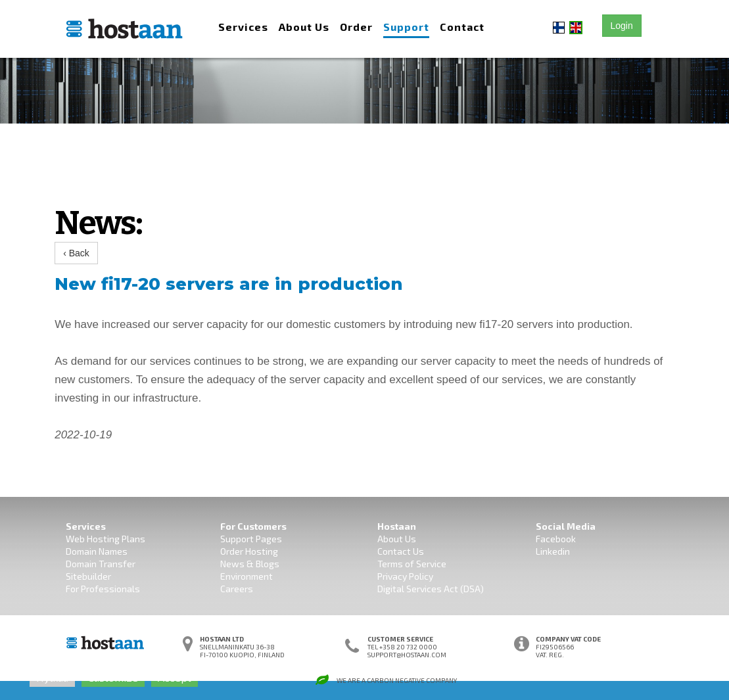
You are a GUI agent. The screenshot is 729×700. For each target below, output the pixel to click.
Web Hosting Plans (106, 539)
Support (406, 27)
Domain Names (97, 551)
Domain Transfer (101, 564)
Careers (237, 589)
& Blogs (262, 564)
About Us (304, 27)
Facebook (556, 539)
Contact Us (401, 551)
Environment (247, 576)
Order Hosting (249, 551)
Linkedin (553, 551)
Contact (462, 27)
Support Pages (251, 539)
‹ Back (76, 253)
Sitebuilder (88, 576)
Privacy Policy (405, 576)
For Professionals (103, 589)
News (232, 564)
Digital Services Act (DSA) (431, 589)
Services (243, 27)
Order (356, 27)
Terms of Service (412, 564)
